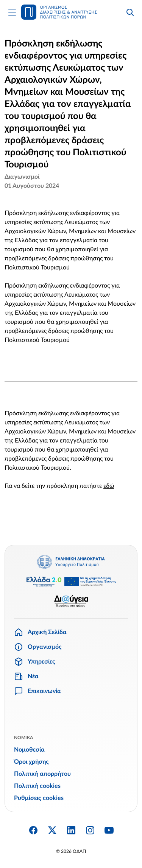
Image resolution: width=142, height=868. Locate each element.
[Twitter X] (52, 830)
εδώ (109, 486)
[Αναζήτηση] (130, 12)
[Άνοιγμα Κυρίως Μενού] (12, 12)
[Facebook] (33, 830)
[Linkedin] (71, 830)
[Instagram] (90, 830)
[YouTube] (109, 830)
